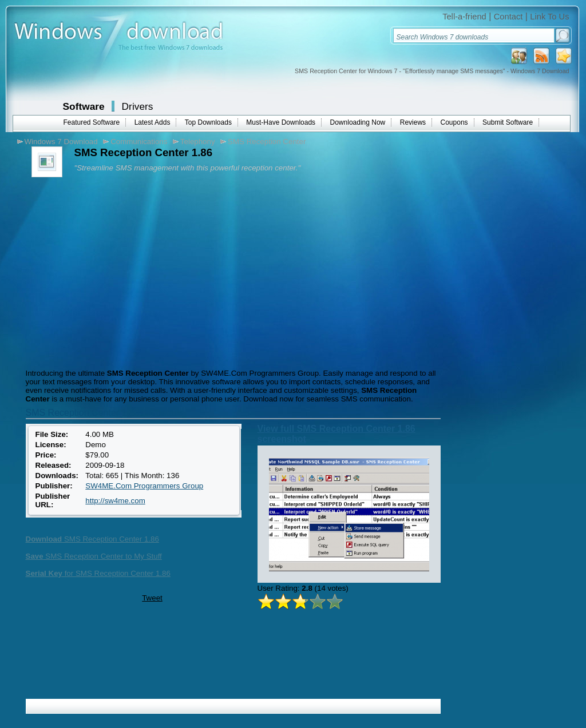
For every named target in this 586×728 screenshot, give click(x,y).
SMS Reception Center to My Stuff (94, 556)
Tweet (152, 598)
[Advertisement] (119, 272)
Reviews (413, 122)
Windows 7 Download (61, 142)
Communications (139, 142)
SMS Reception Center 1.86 (92, 539)
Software (84, 106)
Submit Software (508, 122)
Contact (508, 17)
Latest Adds (153, 122)
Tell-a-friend (464, 17)
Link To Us (549, 17)
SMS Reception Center (267, 142)
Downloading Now (358, 122)
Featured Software (92, 122)
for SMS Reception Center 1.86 (98, 573)
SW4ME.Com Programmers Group (144, 486)
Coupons (454, 122)
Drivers (138, 106)
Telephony (198, 142)
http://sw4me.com (115, 501)
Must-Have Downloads (281, 122)
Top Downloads (208, 122)
